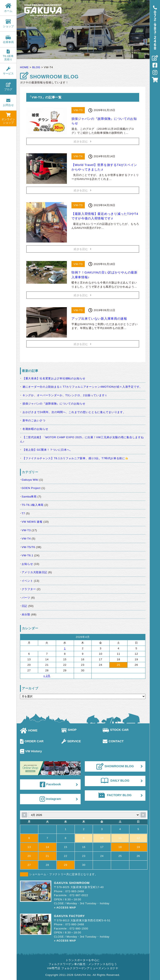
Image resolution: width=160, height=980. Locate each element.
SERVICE (71, 741)
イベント (27, 581)
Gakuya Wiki (30, 480)
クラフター (29, 589)
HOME (29, 730)
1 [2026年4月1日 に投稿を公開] (65, 648)
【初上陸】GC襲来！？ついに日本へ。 (47, 450)
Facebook (50, 784)
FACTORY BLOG (115, 795)
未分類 (26, 614)
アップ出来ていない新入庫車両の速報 (99, 319)
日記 (24, 606)
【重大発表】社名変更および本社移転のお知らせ (54, 378)
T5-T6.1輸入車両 (33, 505)
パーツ (26, 598)
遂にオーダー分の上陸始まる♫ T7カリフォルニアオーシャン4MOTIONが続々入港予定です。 (82, 387)
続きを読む (83, 142)
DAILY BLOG (115, 781)
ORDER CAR (32, 741)
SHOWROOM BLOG (115, 766)
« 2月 (47, 676)
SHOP (69, 730)
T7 (23, 513)
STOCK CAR (116, 730)
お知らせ (27, 564)
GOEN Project (31, 488)
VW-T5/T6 (28, 547)
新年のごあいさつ (34, 420)
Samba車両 (29, 497)
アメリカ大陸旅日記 (34, 572)
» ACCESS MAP (65, 908)
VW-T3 (26, 530)
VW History (31, 751)
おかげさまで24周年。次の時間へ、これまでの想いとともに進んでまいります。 (74, 412)
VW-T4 (26, 539)
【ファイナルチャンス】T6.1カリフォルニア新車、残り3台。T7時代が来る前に (75, 458)
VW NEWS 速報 (32, 522)
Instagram (50, 799)
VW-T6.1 (27, 555)
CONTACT (113, 741)
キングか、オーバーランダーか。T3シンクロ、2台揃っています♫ (65, 395)
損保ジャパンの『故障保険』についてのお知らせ (54, 404)
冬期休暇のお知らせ (35, 429)
